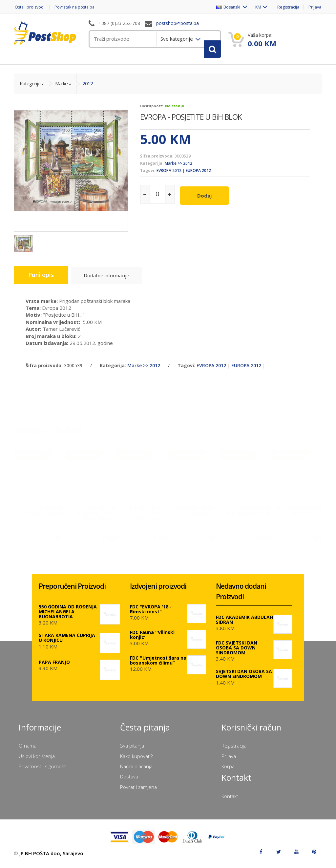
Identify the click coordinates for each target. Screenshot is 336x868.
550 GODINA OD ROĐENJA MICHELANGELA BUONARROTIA (68, 616)
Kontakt (230, 800)
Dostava (129, 781)
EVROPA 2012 (169, 176)
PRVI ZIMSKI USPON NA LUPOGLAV (303, 512)
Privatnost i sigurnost (42, 771)
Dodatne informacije (110, 282)
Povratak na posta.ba (78, 7)
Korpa (228, 771)
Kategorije (30, 89)
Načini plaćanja (136, 771)
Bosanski (225, 7)
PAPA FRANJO (54, 666)
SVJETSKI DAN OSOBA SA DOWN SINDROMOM (149, 515)
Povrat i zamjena (138, 791)
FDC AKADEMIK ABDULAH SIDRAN (46, 512)
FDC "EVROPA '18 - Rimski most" (151, 613)
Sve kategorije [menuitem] (177, 39)
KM (255, 7)
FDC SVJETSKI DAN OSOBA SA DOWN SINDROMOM (97, 515)
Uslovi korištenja (37, 760)
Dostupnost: (152, 111)
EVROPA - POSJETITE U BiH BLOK (191, 122)
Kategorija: (152, 169)
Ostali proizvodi (29, 7)
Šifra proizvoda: (157, 161)
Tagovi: (148, 176)
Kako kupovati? (136, 760)
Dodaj (206, 200)
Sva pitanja (132, 750)
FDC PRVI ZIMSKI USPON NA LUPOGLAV (251, 512)
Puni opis (42, 281)
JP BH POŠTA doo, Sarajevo (51, 857)
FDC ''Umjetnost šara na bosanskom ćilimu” (158, 665)
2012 (88, 89)
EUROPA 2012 (198, 176)
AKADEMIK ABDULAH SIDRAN (200, 512)
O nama (28, 750)
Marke (61, 89)
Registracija (287, 7)
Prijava (315, 7)
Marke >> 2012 (178, 169)
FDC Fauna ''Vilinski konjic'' (152, 639)
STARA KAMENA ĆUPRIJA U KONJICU (67, 642)
